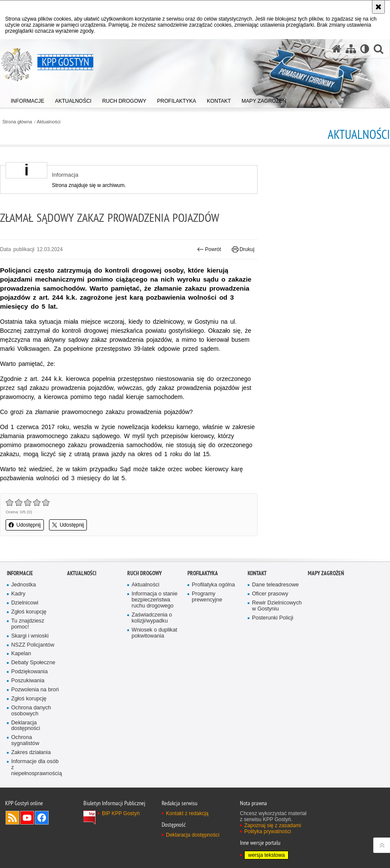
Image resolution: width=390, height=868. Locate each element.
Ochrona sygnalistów (25, 741)
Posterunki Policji (273, 618)
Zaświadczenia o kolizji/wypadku (152, 618)
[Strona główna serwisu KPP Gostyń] (337, 49)
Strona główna (17, 122)
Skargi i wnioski (30, 636)
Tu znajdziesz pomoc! (28, 624)
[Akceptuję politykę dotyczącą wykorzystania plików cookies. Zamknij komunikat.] (378, 7)
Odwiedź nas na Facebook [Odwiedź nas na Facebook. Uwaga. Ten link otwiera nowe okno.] (42, 818)
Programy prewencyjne (207, 597)
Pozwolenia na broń (35, 690)
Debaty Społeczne (33, 663)
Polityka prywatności (268, 831)
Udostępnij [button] (25, 525)
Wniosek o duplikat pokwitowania (154, 633)
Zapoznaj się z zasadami (273, 825)
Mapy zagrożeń (326, 573)
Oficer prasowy (270, 594)
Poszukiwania (28, 681)
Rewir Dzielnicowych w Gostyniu (277, 606)
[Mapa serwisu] (351, 49)
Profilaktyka (203, 573)
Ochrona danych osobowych (31, 711)
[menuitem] (28, 99)
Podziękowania (29, 672)
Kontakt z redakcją (187, 813)
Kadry (18, 594)
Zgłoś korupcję (29, 612)
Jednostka (24, 585)
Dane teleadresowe (275, 585)
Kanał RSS (12, 818)
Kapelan (21, 654)
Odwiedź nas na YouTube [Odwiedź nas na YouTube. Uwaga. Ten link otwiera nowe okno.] (27, 818)
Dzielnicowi (25, 603)
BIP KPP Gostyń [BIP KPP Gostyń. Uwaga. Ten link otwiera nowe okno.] (121, 813)
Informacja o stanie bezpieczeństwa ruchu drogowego (155, 600)
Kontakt (257, 573)
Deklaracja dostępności (26, 726)
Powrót (209, 249)
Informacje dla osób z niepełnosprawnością (36, 768)
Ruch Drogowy (144, 573)
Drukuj (243, 249)
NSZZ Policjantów (33, 645)
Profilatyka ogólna (213, 585)
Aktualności (49, 122)
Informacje (20, 573)
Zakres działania (31, 753)
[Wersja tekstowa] (365, 49)
